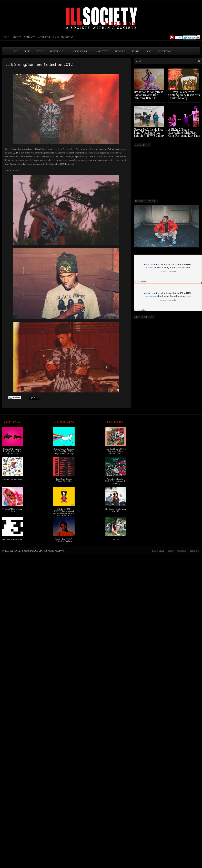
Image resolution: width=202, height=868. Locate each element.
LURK (16, 153)
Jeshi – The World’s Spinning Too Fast (64, 540)
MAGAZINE (120, 51)
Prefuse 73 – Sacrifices (12, 479)
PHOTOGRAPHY (57, 51)
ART (15, 51)
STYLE (40, 51)
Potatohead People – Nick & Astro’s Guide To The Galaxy (116, 481)
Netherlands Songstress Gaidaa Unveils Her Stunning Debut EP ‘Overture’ (148, 97)
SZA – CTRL (115, 539)
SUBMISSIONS (65, 37)
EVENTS (136, 51)
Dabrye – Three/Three (12, 539)
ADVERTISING (46, 37)
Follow (15, 398)
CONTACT (29, 37)
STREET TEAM (165, 51)
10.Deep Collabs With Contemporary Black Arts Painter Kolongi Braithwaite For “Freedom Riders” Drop (184, 98)
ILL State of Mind (79, 51)
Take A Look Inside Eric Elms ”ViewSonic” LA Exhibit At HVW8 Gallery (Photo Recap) (149, 134)
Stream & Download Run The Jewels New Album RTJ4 (12, 451)
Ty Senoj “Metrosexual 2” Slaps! (12, 510)
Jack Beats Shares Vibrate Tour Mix (64, 480)
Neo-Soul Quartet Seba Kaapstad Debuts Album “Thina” (116, 451)
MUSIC (27, 51)
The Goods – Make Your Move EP (116, 510)
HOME (5, 37)
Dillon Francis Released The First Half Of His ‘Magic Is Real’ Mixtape (64, 451)
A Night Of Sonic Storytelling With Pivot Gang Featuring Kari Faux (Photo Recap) (184, 134)
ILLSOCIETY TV (101, 51)
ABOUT (17, 37)
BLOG (149, 51)
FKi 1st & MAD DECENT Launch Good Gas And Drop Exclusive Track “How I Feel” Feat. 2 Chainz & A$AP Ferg (64, 514)
